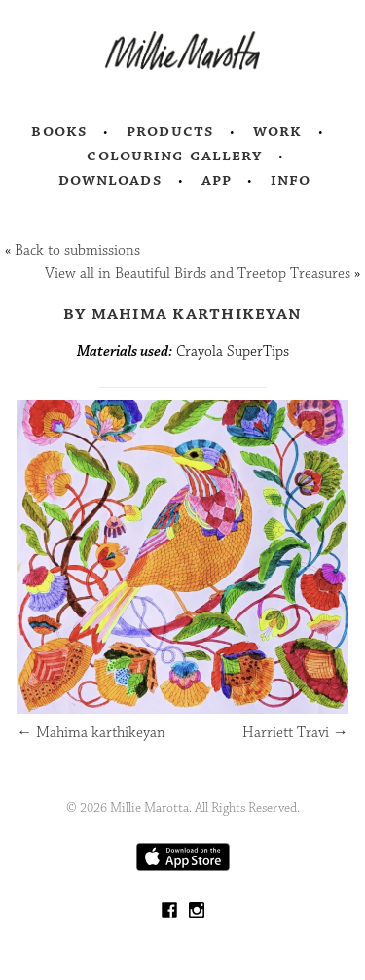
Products (170, 131)
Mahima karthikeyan (91, 733)
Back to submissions (77, 250)
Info (291, 180)
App (217, 180)
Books (59, 131)
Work (278, 131)
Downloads (110, 180)
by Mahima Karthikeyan (182, 313)
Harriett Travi (295, 733)
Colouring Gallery (174, 156)
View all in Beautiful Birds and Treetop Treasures (198, 274)
